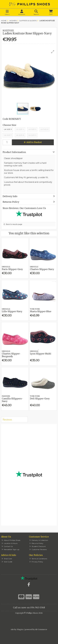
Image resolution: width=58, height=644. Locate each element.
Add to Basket (33, 142)
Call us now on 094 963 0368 (29, 607)
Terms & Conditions (38, 559)
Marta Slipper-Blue (41, 311)
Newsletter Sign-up (10, 549)
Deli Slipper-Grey (40, 399)
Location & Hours (10, 543)
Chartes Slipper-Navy (42, 269)
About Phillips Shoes (11, 540)
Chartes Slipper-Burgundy (11, 355)
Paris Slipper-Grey (12, 269)
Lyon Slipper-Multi (41, 354)
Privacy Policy (36, 562)
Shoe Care (7, 559)
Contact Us (7, 546)
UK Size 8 (20, 135)
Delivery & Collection (39, 540)
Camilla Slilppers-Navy (12, 400)
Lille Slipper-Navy (12, 311)
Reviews (7, 420)
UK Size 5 (32, 129)
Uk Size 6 (44, 129)
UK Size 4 (20, 129)
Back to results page (14, 224)
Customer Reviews (38, 549)
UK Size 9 (32, 135)
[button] (53, 52)
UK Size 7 (8, 135)
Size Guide (7, 562)
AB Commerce (41, 629)
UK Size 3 (8, 129)
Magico (20, 629)
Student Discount (38, 546)
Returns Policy (36, 543)
